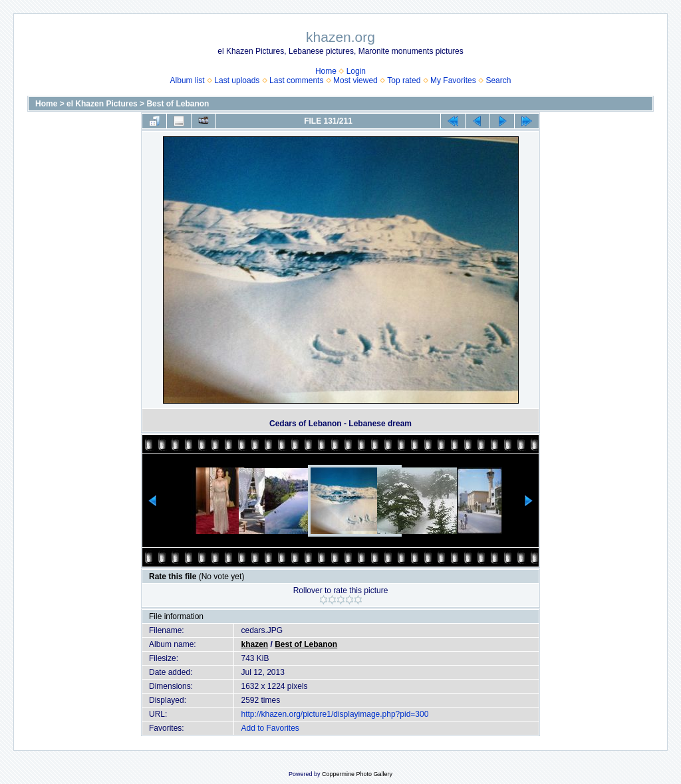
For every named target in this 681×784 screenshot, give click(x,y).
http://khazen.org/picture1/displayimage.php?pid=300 (335, 714)
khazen (254, 644)
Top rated (404, 80)
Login (356, 71)
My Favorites (453, 80)
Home (326, 71)
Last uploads (237, 80)
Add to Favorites (270, 728)
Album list (188, 80)
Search (498, 80)
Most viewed (355, 80)
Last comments (296, 80)
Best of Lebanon (178, 104)
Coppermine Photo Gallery (357, 774)
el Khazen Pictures (102, 104)
